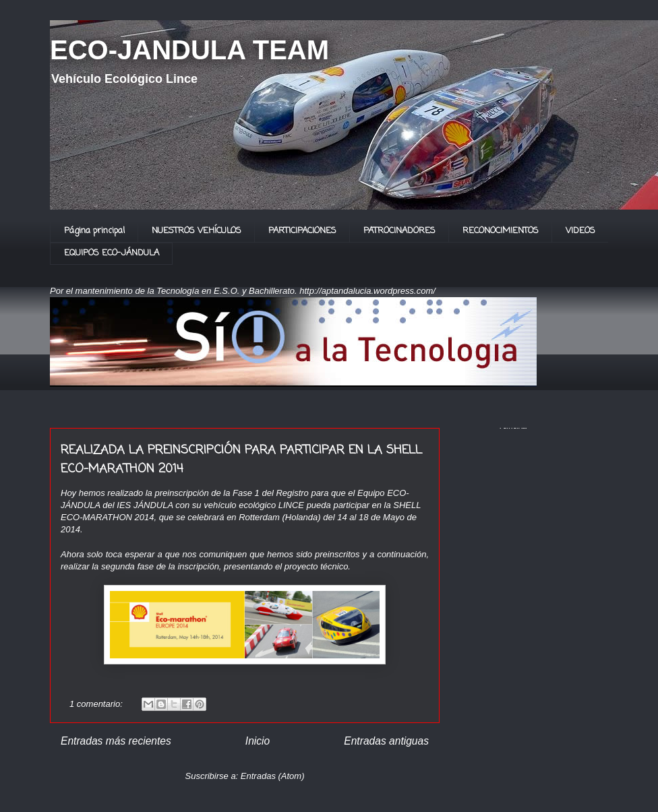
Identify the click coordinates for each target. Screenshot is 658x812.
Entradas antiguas (386, 741)
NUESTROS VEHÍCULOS (197, 231)
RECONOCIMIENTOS (501, 231)
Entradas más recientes (116, 741)
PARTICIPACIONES (302, 231)
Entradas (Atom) (273, 776)
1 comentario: (97, 704)
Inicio (258, 741)
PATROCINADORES (399, 231)
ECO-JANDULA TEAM (189, 50)
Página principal (94, 231)
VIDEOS (580, 231)
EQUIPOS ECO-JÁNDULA (112, 253)
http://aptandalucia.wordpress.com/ (367, 291)
